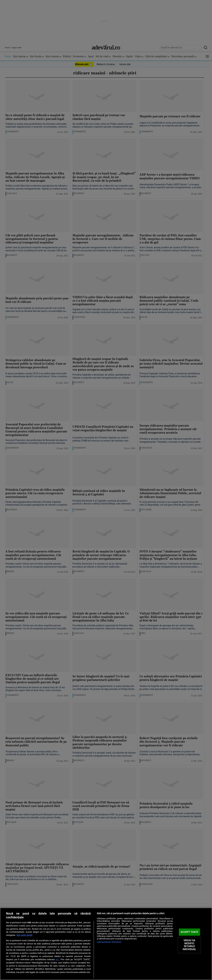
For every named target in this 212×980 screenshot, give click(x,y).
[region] (106, 944)
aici (57, 959)
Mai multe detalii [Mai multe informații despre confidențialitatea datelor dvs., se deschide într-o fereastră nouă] (25, 935)
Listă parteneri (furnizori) (109, 942)
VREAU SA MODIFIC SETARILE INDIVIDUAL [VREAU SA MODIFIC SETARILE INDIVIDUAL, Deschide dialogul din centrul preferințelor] (189, 945)
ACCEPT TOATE (189, 932)
